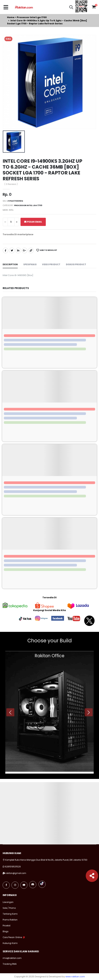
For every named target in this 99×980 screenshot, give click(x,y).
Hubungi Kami (10, 943)
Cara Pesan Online (12, 937)
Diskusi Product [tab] (76, 264)
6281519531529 (13, 867)
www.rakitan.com (75, 977)
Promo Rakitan (10, 920)
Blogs (6, 932)
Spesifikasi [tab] (30, 264)
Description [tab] (10, 264)
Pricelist (7, 926)
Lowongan (8, 902)
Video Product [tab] (51, 264)
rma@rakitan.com (12, 958)
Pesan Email (33, 222)
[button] (71, 8)
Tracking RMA (10, 964)
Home (11, 17)
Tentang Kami (10, 914)
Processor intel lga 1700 (32, 17)
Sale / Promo (9, 908)
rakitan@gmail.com (16, 873)
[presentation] (10, 712)
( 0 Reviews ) (11, 184)
